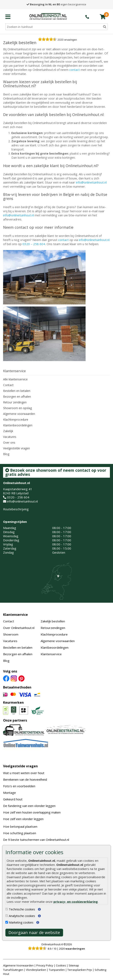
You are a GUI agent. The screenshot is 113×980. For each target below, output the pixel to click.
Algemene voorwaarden (19, 414)
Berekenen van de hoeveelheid (25, 779)
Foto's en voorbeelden (19, 786)
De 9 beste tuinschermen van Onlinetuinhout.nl (36, 840)
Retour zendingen (15, 402)
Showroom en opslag (17, 408)
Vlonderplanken (36, 970)
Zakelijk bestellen (53, 621)
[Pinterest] (21, 678)
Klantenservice (15, 615)
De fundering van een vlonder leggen (29, 806)
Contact (8, 385)
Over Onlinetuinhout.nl (19, 628)
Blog (6, 454)
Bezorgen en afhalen (17, 396)
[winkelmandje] (103, 17)
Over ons (9, 442)
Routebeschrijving (16, 509)
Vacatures (10, 437)
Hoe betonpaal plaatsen (20, 826)
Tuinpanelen (57, 970)
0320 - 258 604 (18, 497)
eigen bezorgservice (56, 4)
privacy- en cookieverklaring (76, 902)
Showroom (11, 634)
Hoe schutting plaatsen (20, 833)
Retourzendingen (53, 628)
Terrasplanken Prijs (80, 970)
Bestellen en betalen (17, 391)
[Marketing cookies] (7, 922)
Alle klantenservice (15, 379)
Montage (9, 793)
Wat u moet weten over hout (24, 773)
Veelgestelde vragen (16, 448)
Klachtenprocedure (16, 419)
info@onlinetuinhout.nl (91, 182)
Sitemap (74, 965)
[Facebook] (6, 678)
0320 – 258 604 (34, 244)
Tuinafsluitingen (13, 970)
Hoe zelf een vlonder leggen (23, 819)
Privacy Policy (45, 965)
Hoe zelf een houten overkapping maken (32, 812)
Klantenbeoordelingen (18, 425)
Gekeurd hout (13, 799)
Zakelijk (8, 431)
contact (75, 70)
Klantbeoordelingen (55, 647)
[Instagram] (14, 678)
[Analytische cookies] (7, 916)
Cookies (61, 965)
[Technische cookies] (7, 909)
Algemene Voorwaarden (18, 965)
